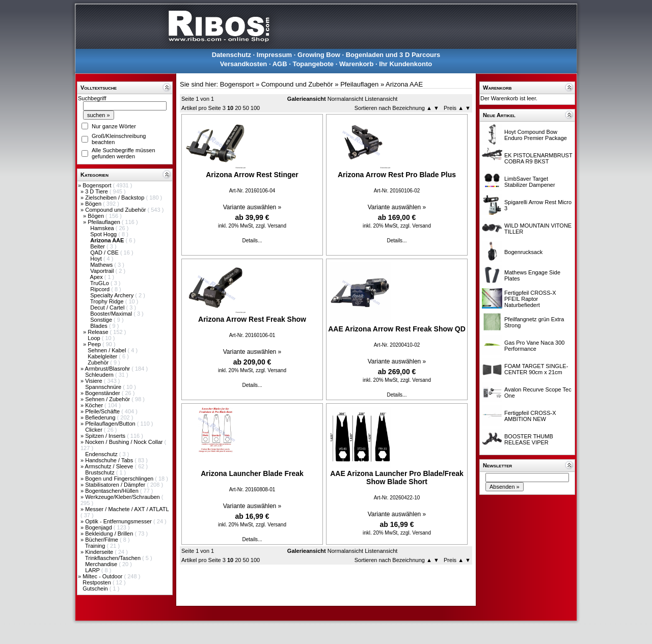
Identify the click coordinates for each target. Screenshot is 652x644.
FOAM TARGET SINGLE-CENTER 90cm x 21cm (536, 369)
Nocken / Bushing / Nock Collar (125, 442)
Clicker (94, 430)
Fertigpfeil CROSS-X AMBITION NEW (530, 416)
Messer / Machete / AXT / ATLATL (127, 509)
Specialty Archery (113, 295)
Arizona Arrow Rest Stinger (252, 175)
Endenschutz (102, 454)
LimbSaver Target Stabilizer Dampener (530, 182)
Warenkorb (356, 64)
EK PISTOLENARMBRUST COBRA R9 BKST (538, 158)
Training (96, 546)
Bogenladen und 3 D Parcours (393, 55)
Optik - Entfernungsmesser (119, 521)
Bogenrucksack (523, 252)
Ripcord (101, 289)
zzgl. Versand (271, 226)
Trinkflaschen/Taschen (114, 558)
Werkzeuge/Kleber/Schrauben (123, 497)
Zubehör (99, 362)
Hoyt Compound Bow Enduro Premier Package (536, 135)
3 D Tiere (97, 191)
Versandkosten (244, 64)
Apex (97, 277)
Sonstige (102, 320)
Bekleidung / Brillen (110, 534)
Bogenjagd (99, 527)
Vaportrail (103, 271)
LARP (93, 570)
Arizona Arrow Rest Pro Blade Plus (397, 175)
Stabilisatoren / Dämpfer (116, 485)
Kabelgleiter (103, 356)
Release (99, 332)
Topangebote (313, 64)
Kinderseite (100, 552)
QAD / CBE (105, 253)
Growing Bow (319, 55)
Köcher (95, 405)
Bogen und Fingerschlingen (120, 479)
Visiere (94, 381)
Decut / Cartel (108, 307)
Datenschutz (232, 55)
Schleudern (100, 375)
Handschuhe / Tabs (110, 460)
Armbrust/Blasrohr (108, 369)
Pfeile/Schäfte (103, 411)
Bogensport (98, 185)
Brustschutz (101, 472)
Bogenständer (103, 393)
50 (246, 108)
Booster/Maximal (112, 314)
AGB (280, 64)
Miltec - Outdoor (103, 576)
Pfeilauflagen (105, 222)
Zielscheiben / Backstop (115, 198)
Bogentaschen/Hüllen (113, 491)
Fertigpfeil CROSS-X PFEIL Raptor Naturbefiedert (530, 299)
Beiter (98, 246)
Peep (95, 344)
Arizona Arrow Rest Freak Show (252, 319)
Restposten (98, 582)
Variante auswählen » (252, 207)
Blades (100, 326)
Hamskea (103, 228)
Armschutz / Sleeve (110, 466)
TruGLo (100, 283)
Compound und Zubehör (116, 210)
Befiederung (101, 417)
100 (255, 108)
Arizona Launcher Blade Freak (252, 473)
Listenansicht (381, 99)
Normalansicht (345, 99)
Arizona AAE (404, 84)
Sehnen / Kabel (107, 350)
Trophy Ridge (108, 301)
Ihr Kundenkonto (405, 64)
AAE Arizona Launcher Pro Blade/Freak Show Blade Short (397, 478)
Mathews (102, 265)
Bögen (94, 204)
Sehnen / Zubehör (108, 399)
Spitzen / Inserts (106, 436)
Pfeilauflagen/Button (111, 424)
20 (238, 108)
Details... (252, 241)
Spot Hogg (104, 234)
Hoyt (97, 259)
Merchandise (102, 564)
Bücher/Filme (102, 540)
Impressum (274, 55)
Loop (95, 338)
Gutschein (96, 589)
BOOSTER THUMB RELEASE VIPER (529, 439)
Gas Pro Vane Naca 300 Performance (534, 346)
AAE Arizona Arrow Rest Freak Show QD (397, 329)
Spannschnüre (104, 387)
